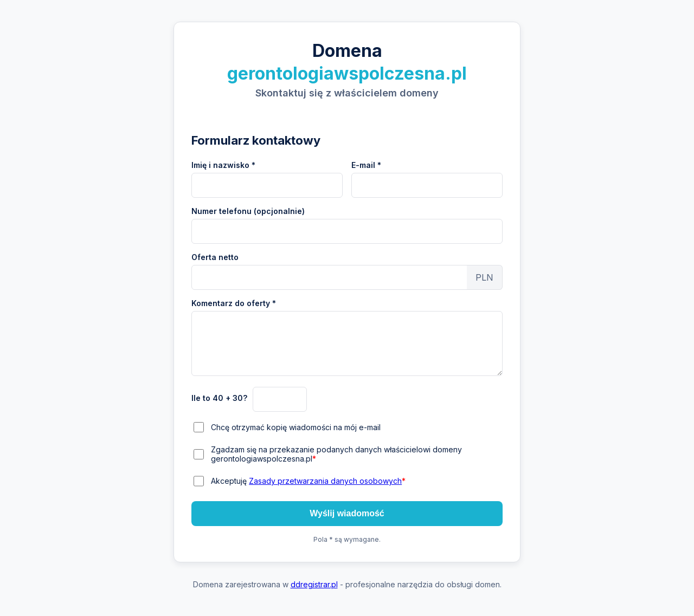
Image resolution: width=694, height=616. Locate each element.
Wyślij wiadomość (347, 513)
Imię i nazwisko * (223, 165)
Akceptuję (308, 481)
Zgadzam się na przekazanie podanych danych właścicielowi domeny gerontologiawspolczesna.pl (336, 454)
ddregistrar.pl (314, 584)
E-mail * (366, 165)
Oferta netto (215, 257)
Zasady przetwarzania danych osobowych (325, 481)
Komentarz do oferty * (234, 303)
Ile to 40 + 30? (219, 398)
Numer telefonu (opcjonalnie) (248, 211)
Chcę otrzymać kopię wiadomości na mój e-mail (296, 427)
